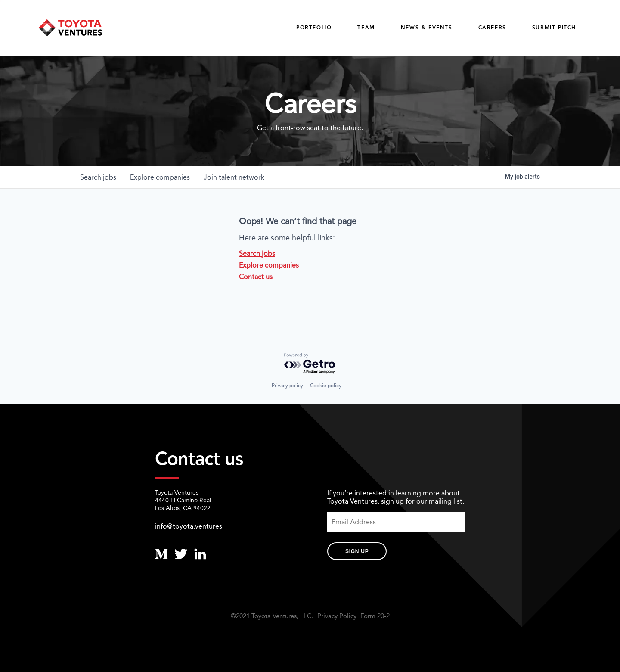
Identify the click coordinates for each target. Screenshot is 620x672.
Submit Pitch (554, 28)
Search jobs (257, 254)
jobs (98, 177)
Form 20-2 (375, 616)
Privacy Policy (337, 616)
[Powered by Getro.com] (310, 364)
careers (492, 28)
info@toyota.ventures (189, 526)
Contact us (256, 277)
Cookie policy (326, 386)
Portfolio (314, 28)
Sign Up (357, 551)
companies (160, 177)
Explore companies (269, 265)
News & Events (427, 28)
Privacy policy (287, 386)
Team (366, 28)
